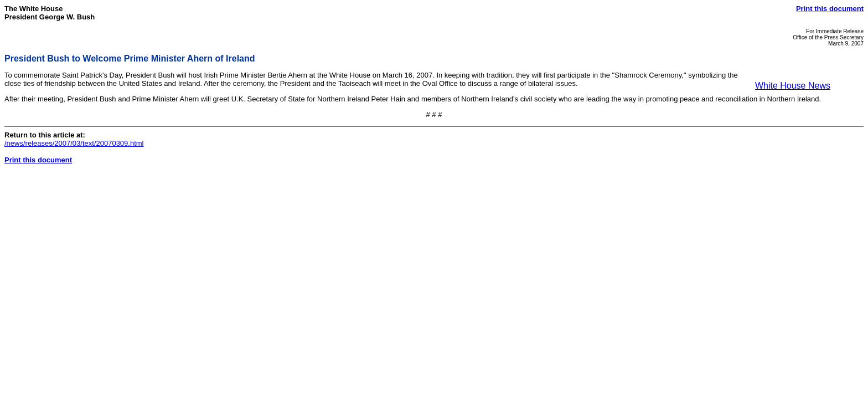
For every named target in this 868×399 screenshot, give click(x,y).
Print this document (830, 9)
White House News (793, 86)
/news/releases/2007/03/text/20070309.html (74, 143)
